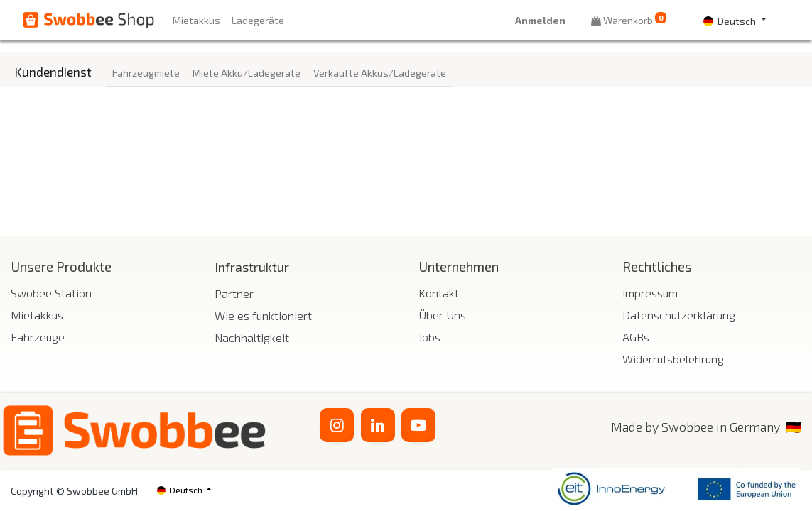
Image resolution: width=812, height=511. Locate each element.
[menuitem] (196, 20)
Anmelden (540, 20)
